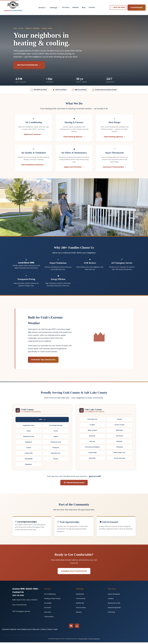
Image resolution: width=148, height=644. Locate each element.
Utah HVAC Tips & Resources (43, 361)
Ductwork (48, 609)
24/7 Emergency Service (21, 613)
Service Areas (81, 609)
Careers (111, 600)
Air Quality (48, 605)
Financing (111, 614)
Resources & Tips (114, 605)
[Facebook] (71, 628)
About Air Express (114, 596)
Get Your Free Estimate (27, 65)
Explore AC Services (34, 135)
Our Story (66, 7)
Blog (84, 7)
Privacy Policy (83, 640)
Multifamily (80, 605)
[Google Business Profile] (77, 628)
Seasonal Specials (114, 609)
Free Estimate (137, 7)
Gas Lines (48, 614)
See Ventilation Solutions (34, 166)
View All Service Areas (74, 484)
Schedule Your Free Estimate (74, 573)
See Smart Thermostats (115, 168)
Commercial (81, 600)
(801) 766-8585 (118, 7)
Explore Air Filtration (74, 168)
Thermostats (49, 618)
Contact (92, 7)
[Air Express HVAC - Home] (13, 8)
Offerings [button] (54, 8)
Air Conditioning (50, 596)
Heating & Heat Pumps (52, 600)
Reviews (76, 7)
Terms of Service (94, 640)
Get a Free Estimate (19, 607)
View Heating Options (74, 137)
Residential (80, 596)
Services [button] (42, 8)
